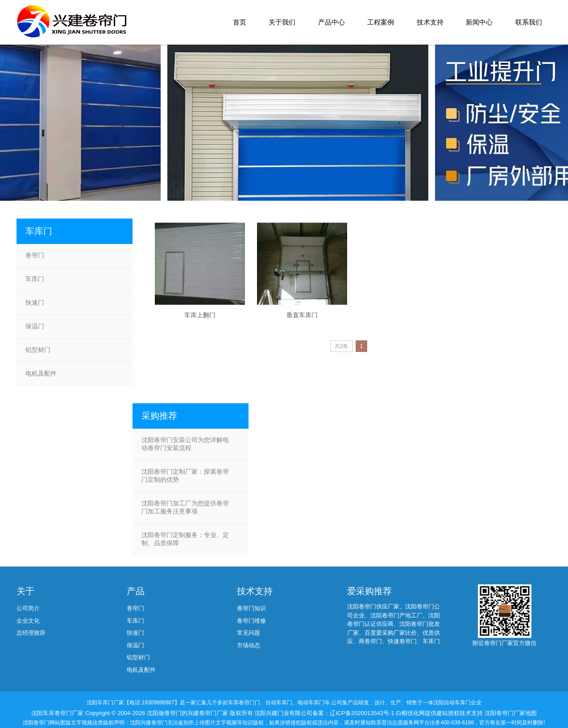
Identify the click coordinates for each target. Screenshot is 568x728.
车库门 (35, 279)
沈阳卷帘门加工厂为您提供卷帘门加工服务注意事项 (185, 507)
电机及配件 (41, 373)
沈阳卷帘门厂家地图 (511, 713)
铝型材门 (38, 350)
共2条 (342, 346)
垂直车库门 (302, 324)
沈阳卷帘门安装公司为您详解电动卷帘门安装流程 (185, 444)
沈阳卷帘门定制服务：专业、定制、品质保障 (185, 539)
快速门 (35, 302)
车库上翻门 (200, 324)
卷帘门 (35, 255)
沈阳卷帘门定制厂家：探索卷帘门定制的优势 (185, 476)
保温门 (35, 326)
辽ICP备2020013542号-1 (363, 713)
